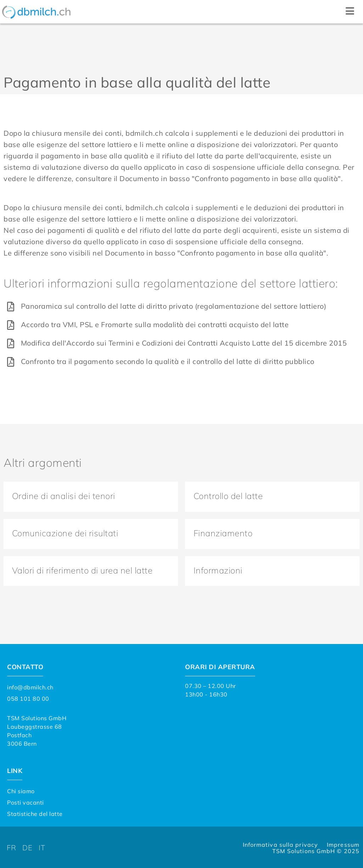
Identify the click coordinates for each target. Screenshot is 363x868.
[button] (350, 12)
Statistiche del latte (35, 813)
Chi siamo (21, 790)
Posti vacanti (26, 801)
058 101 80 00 (28, 698)
